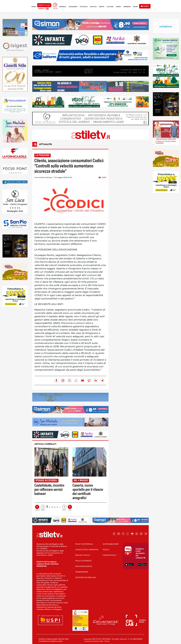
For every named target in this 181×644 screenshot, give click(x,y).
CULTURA (110, 7)
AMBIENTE (127, 7)
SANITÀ (102, 7)
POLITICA (93, 7)
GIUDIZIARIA (73, 7)
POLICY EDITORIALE (84, 544)
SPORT (136, 7)
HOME (34, 7)
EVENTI (118, 7)
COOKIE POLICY (110, 555)
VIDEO (145, 6)
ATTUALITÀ (84, 7)
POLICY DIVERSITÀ (83, 561)
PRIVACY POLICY (83, 555)
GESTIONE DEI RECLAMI (86, 577)
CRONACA (63, 7)
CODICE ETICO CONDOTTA (87, 550)
